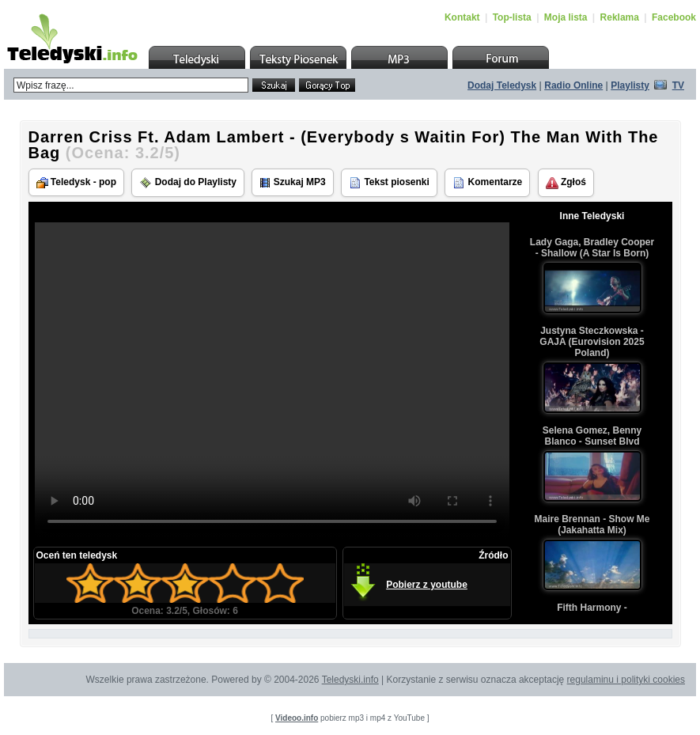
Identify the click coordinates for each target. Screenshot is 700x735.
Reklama (620, 17)
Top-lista (512, 17)
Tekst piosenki (389, 183)
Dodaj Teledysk (502, 85)
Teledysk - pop (76, 182)
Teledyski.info (350, 680)
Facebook (674, 17)
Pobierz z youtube (427, 585)
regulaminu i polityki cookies (626, 680)
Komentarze (487, 183)
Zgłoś (566, 183)
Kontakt (462, 17)
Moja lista (566, 17)
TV (678, 85)
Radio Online (573, 85)
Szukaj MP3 (292, 182)
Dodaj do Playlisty (188, 183)
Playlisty (630, 85)
